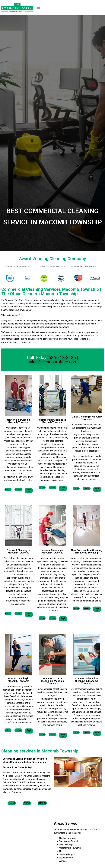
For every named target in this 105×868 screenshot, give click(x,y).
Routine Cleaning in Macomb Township (18, 680)
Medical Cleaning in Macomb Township (52, 551)
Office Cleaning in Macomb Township (87, 418)
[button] (38, 8)
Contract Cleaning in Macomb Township (18, 551)
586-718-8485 (62, 357)
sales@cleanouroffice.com (53, 362)
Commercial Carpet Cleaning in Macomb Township (52, 681)
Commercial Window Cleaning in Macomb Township (87, 681)
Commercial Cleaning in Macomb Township (52, 421)
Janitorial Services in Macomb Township (18, 421)
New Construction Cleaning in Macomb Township (87, 551)
